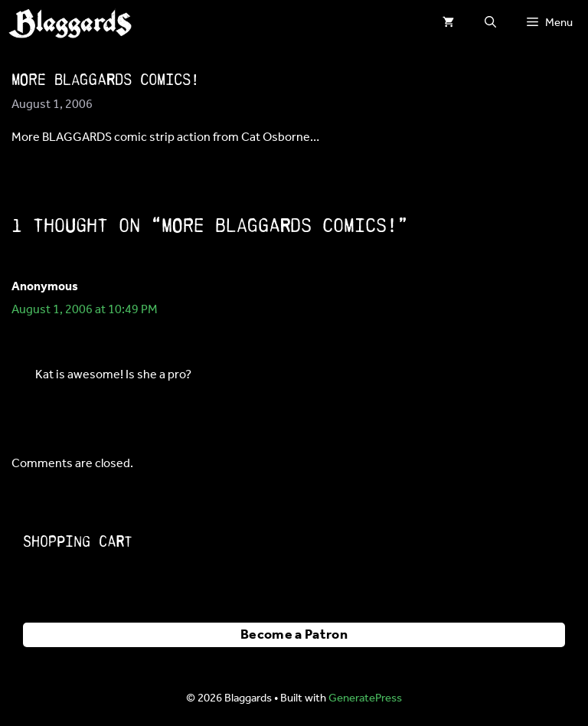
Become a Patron (294, 635)
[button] (490, 23)
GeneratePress (365, 698)
